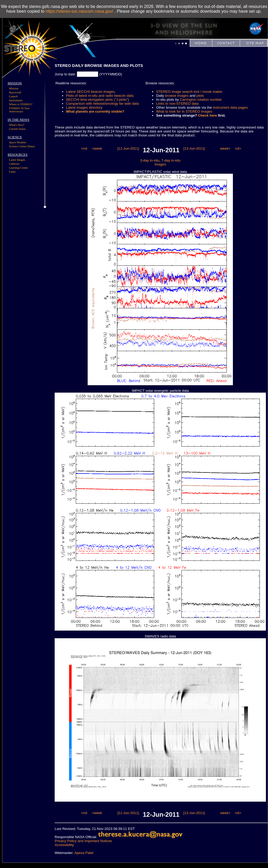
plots (200, 96)
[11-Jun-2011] (128, 148)
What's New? (17, 125)
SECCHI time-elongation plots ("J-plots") (97, 100)
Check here (208, 115)
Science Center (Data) (22, 146)
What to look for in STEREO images (184, 111)
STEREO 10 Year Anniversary (19, 110)
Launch (13, 96)
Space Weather (18, 142)
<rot (84, 148)
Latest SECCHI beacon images (90, 92)
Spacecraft (15, 92)
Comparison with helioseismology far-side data (102, 104)
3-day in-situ (150, 160)
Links (12, 172)
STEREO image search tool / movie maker (189, 92)
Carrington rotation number (201, 100)
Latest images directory (84, 107)
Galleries (14, 164)
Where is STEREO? (21, 104)
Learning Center (18, 168)
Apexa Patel (84, 853)
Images (160, 164)
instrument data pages (230, 107)
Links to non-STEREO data (177, 104)
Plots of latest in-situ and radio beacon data (100, 96)
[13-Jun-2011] (194, 148)
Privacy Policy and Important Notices (83, 841)
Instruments (16, 100)
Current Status (17, 129)
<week (97, 148)
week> (225, 148)
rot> (238, 148)
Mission (14, 88)
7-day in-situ (171, 160)
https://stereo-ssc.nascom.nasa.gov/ (79, 11)
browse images (177, 96)
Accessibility (64, 845)
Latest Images (17, 160)
